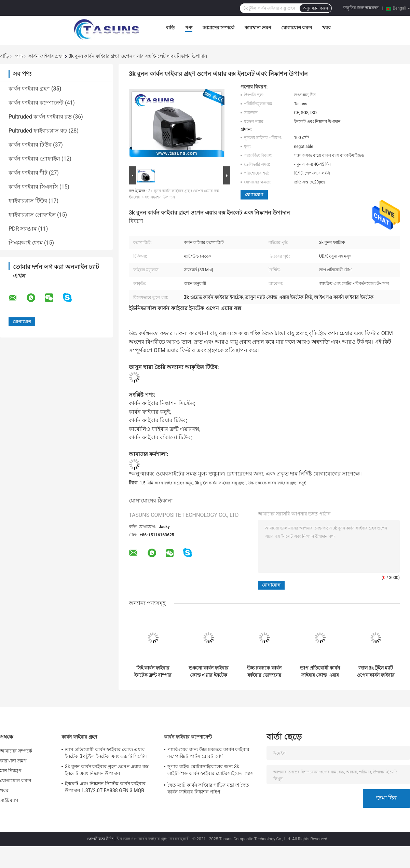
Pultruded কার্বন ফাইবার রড (40, 117)
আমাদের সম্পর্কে (218, 28)
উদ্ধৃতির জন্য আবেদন (361, 8)
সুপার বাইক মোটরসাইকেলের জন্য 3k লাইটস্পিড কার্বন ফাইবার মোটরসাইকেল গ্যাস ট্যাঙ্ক (210, 771)
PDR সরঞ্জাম (23, 229)
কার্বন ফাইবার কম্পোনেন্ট (36, 103)
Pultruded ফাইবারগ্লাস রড (38, 131)
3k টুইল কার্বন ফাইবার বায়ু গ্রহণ (220, 483)
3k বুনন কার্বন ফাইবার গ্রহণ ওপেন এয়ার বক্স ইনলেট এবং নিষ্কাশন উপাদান (107, 770)
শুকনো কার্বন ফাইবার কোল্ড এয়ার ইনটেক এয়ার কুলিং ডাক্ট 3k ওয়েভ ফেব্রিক (209, 672)
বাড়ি (170, 28)
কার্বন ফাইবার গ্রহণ (46, 56)
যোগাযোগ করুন (297, 28)
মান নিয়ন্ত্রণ (11, 771)
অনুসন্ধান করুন (315, 8)
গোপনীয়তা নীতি (100, 839)
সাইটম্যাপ (9, 800)
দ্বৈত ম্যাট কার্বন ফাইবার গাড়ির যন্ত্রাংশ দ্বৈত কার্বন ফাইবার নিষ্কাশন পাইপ (208, 788)
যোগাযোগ (254, 195)
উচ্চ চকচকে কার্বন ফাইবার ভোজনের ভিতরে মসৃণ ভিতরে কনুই (264, 672)
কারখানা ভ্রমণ (258, 28)
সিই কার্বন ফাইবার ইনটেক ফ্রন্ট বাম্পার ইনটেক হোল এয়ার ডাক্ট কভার (153, 672)
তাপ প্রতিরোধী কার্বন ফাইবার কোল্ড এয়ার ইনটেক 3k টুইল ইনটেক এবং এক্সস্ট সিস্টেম (320, 672)
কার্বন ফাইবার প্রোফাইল (34, 159)
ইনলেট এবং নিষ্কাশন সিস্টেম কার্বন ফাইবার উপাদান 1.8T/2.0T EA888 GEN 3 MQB (105, 787)
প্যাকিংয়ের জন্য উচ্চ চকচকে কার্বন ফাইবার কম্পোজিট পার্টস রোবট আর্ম (208, 753)
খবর (326, 28)
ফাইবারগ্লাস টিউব (28, 201)
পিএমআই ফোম (26, 243)
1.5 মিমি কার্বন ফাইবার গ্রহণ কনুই (166, 483)
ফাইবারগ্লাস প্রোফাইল (32, 215)
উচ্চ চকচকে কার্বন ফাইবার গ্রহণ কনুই (277, 483)
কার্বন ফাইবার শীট (28, 173)
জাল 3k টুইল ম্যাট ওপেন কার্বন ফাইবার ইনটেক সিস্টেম (376, 672)
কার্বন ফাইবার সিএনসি (33, 187)
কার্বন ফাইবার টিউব (30, 145)
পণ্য (189, 28)
